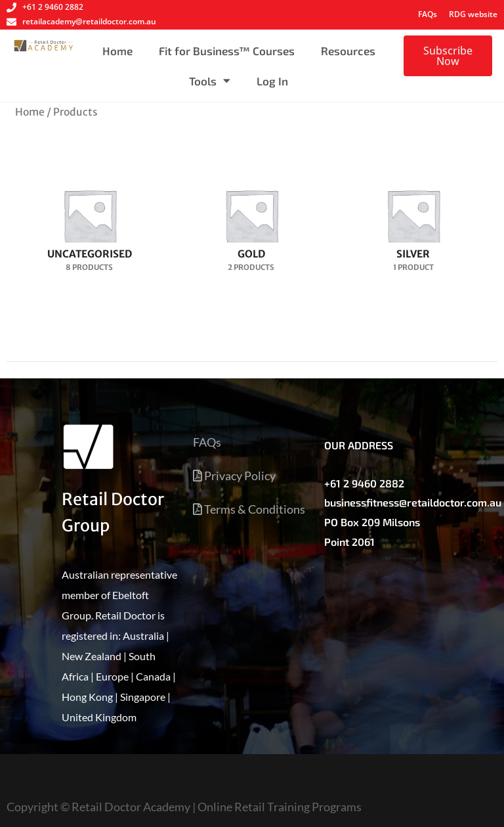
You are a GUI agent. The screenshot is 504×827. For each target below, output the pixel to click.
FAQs (428, 14)
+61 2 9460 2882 (364, 483)
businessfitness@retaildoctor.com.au (413, 502)
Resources (348, 51)
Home (117, 51)
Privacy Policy (234, 476)
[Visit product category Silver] (413, 220)
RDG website (473, 14)
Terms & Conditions (249, 509)
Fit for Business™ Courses (227, 51)
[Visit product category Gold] (252, 220)
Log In (272, 81)
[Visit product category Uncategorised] (90, 220)
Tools (210, 80)
